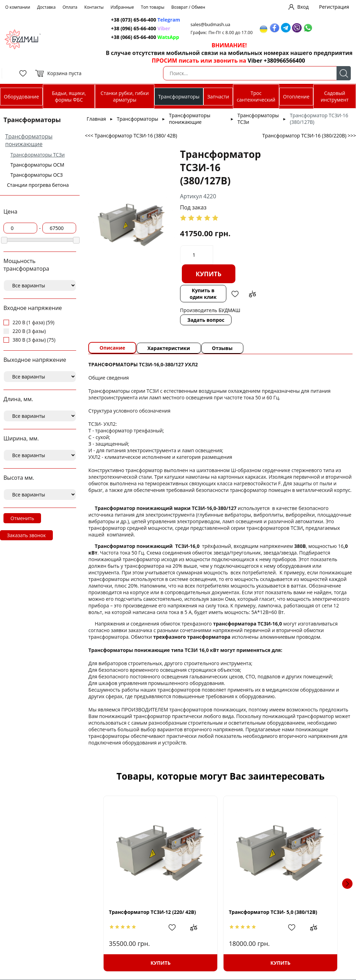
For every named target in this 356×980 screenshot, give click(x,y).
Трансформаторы (179, 97)
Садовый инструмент (334, 96)
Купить (209, 274)
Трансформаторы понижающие (29, 140)
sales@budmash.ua (210, 25)
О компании (18, 7)
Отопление (296, 97)
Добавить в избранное (235, 294)
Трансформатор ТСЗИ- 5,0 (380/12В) (273, 912)
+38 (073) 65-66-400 (133, 20)
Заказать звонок (26, 535)
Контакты (94, 7)
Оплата (70, 7)
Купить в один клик (203, 294)
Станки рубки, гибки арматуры (125, 96)
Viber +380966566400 (276, 61)
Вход (303, 7)
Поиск (344, 73)
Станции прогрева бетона (38, 185)
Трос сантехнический (256, 96)
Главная (96, 119)
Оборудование (21, 97)
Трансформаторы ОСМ (37, 165)
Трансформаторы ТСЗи (38, 155)
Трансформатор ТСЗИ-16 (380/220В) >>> (309, 136)
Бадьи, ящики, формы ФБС (69, 96)
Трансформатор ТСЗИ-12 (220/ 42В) (152, 912)
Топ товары (152, 7)
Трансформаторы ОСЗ (37, 175)
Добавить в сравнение (252, 294)
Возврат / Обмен (188, 7)
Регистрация (334, 7)
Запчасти (218, 97)
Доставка (46, 7)
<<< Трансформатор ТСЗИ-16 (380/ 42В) (131, 136)
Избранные (122, 7)
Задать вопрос (206, 320)
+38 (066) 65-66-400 (133, 37)
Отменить (22, 518)
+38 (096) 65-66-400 (133, 28)
